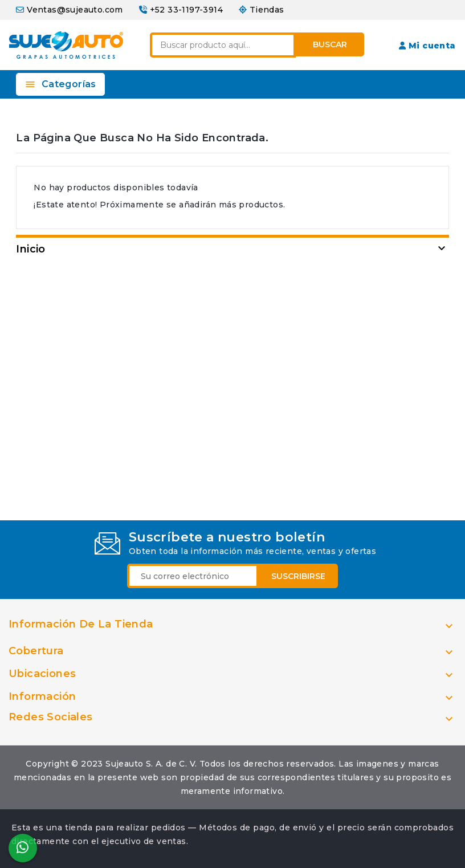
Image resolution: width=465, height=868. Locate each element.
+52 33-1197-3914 (186, 10)
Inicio (30, 249)
